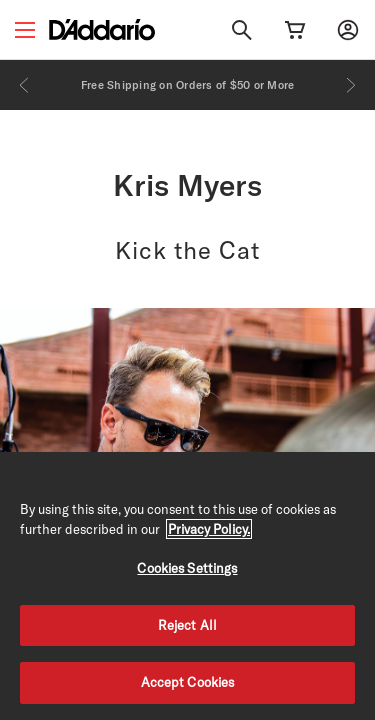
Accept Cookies (188, 682)
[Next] (351, 85)
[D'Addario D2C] (102, 29)
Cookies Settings (187, 568)
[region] (187, 586)
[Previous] (24, 85)
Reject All (187, 625)
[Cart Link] (295, 30)
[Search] (242, 30)
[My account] (348, 30)
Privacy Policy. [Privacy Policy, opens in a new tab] (209, 529)
